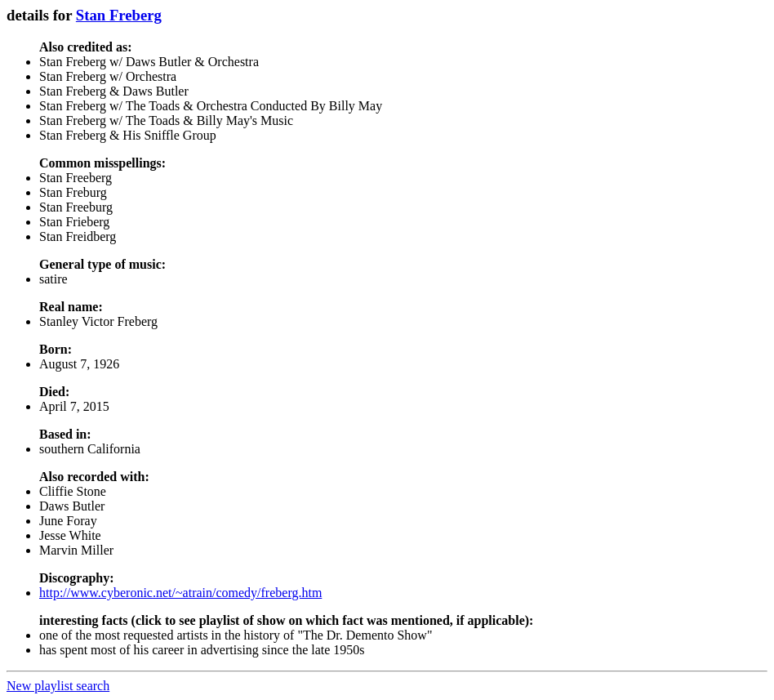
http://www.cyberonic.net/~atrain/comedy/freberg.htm (180, 593)
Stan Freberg (119, 15)
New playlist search (58, 686)
